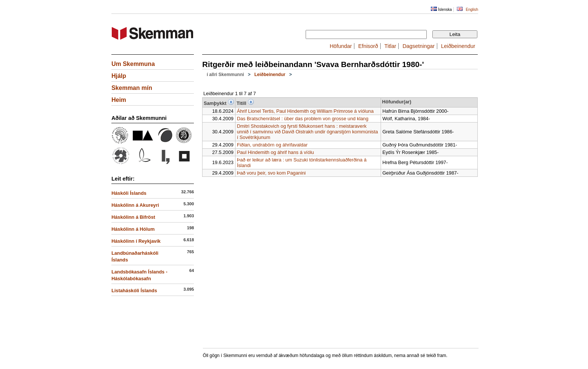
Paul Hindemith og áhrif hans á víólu (276, 152)
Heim (119, 100)
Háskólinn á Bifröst (133, 217)
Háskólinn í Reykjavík (136, 241)
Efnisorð (368, 46)
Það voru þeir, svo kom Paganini (271, 173)
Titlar (390, 46)
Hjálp (119, 76)
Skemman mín (132, 88)
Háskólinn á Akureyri (135, 205)
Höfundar (341, 46)
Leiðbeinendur (458, 46)
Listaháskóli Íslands (134, 291)
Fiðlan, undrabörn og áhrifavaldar (272, 145)
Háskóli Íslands (129, 193)
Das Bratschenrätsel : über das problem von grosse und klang (303, 119)
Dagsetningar (418, 46)
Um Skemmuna (133, 64)
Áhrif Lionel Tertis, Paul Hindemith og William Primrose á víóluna (305, 111)
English (472, 10)
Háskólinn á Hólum (133, 229)
